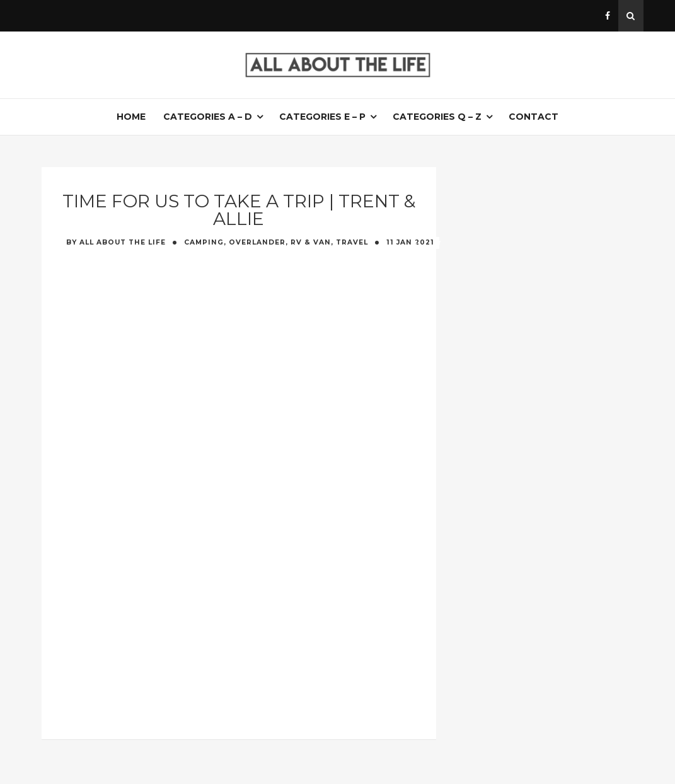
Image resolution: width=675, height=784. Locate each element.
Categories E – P (322, 117)
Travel (352, 242)
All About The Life (123, 242)
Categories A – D (208, 117)
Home (131, 117)
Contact (534, 117)
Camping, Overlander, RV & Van (257, 242)
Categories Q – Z (437, 117)
